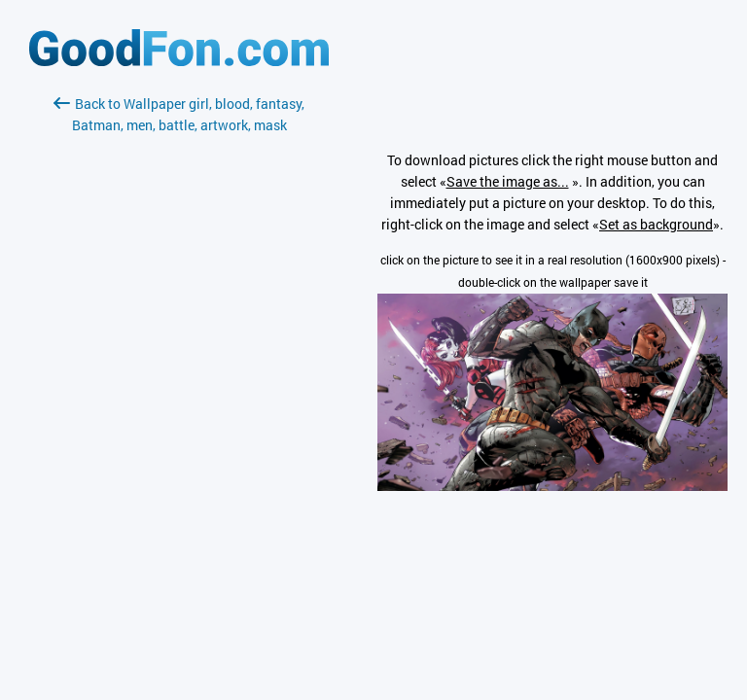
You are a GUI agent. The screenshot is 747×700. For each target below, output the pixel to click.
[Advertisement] (179, 367)
